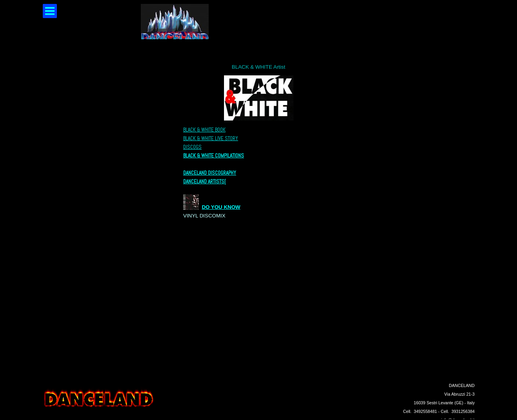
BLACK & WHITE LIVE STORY (211, 138)
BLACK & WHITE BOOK (204, 130)
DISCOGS (192, 147)
